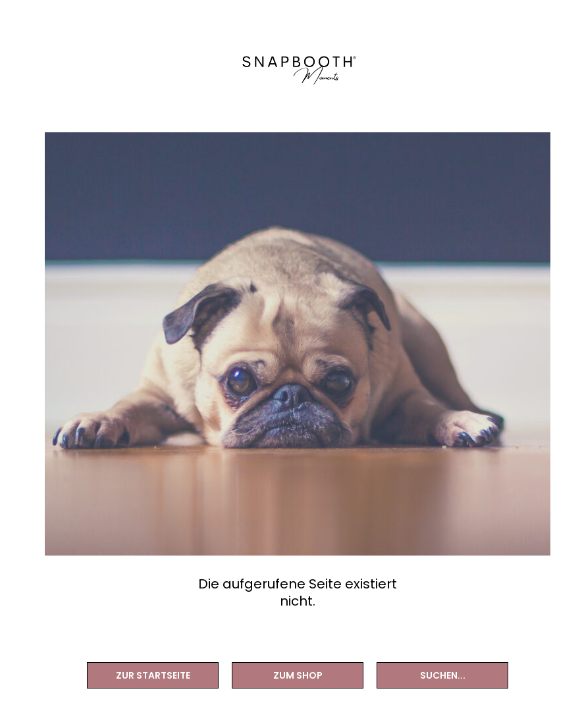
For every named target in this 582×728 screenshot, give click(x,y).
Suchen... (443, 675)
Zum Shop (298, 675)
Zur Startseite (153, 675)
